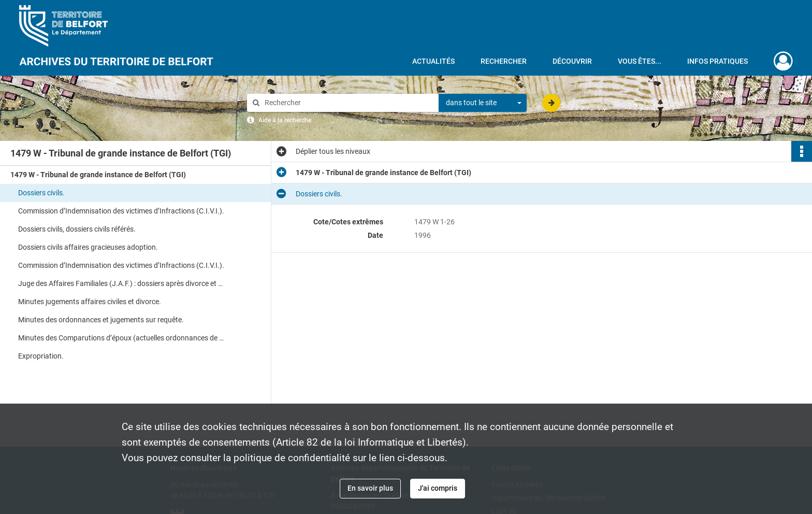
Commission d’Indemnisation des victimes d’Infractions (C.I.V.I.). (121, 211)
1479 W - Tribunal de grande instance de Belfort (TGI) (98, 175)
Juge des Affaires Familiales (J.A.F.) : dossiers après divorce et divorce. (122, 283)
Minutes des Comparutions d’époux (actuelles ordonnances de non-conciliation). (122, 338)
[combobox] (483, 103)
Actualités (433, 61)
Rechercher (504, 61)
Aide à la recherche (285, 120)
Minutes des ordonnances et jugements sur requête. (101, 320)
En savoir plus (370, 488)
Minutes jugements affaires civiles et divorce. (90, 302)
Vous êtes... (640, 61)
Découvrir (572, 61)
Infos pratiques (717, 61)
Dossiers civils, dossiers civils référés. (77, 229)
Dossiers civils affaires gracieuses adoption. (88, 247)
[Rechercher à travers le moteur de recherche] (348, 103)
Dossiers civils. (41, 193)
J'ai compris (438, 488)
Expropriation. (41, 356)
